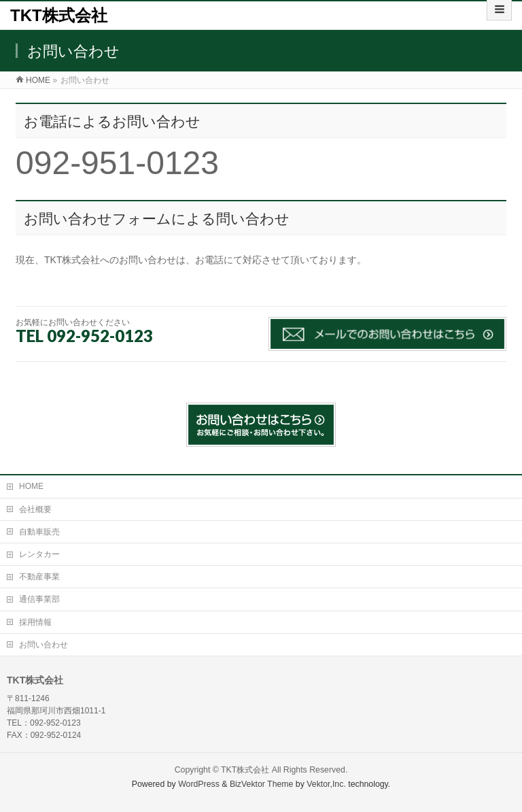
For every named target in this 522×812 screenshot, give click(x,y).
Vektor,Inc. (326, 784)
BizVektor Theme (262, 784)
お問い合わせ (43, 645)
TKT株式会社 (59, 15)
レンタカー (39, 554)
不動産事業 (39, 577)
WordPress (199, 784)
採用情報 (35, 622)
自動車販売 (39, 532)
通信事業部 (39, 599)
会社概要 (35, 509)
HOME (31, 486)
